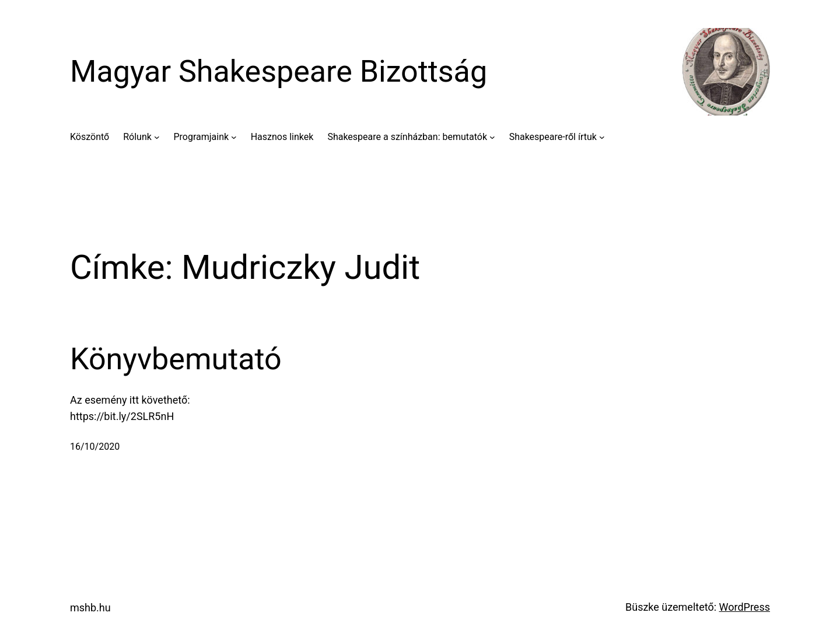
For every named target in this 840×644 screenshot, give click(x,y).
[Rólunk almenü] (157, 137)
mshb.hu (90, 608)
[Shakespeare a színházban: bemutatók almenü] (492, 137)
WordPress (745, 607)
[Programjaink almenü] (234, 137)
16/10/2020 (95, 447)
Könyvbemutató (176, 359)
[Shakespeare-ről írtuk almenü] (602, 137)
